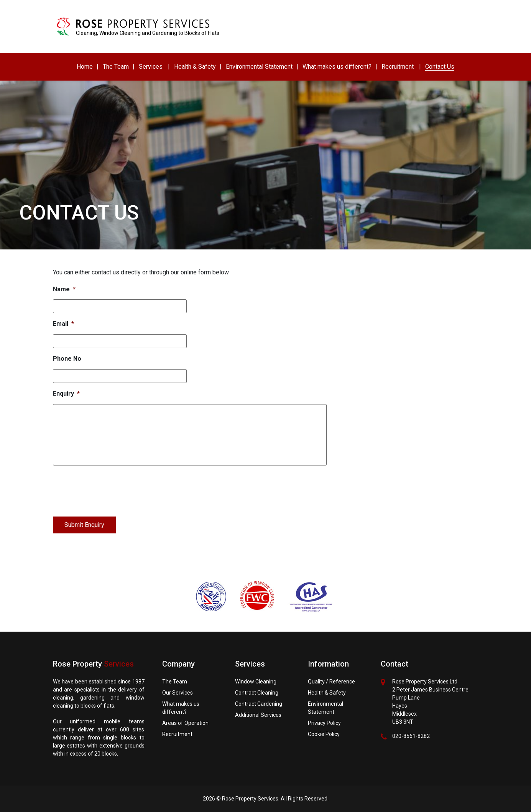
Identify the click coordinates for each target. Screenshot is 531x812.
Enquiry (66, 394)
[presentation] (111, 489)
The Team (116, 67)
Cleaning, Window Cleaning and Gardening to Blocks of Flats (148, 33)
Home (85, 67)
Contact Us (440, 67)
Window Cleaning (256, 682)
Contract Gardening (259, 704)
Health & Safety (195, 67)
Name (64, 289)
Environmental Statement (259, 67)
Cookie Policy (324, 734)
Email (63, 324)
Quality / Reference (331, 682)
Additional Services (258, 715)
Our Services (178, 693)
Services (151, 67)
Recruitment (398, 67)
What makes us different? (337, 67)
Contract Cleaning (257, 693)
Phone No (67, 359)
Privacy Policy (324, 723)
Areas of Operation (185, 723)
